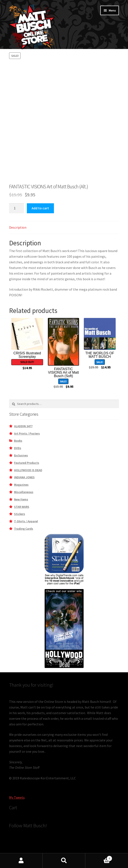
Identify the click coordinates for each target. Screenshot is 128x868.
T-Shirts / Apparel (26, 521)
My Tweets (17, 797)
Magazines (21, 485)
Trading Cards (24, 529)
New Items (21, 499)
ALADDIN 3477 (23, 426)
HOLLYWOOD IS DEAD (28, 470)
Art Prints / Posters (27, 433)
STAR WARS (22, 507)
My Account (21, 861)
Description (18, 227)
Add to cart (40, 208)
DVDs (18, 448)
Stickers (20, 514)
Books (18, 441)
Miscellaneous (24, 492)
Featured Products (27, 463)
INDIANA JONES (24, 477)
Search (64, 861)
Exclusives (21, 455)
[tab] (64, 228)
